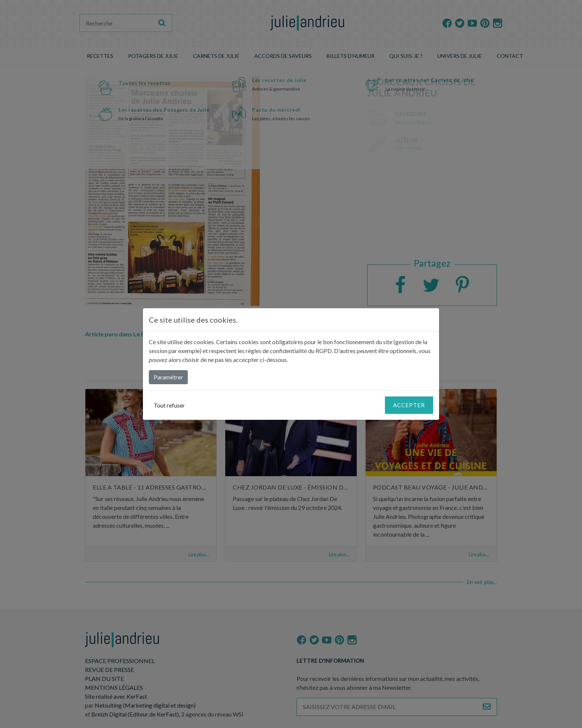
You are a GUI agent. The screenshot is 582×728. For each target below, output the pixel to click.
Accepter (409, 405)
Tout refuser (169, 405)
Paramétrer (168, 377)
